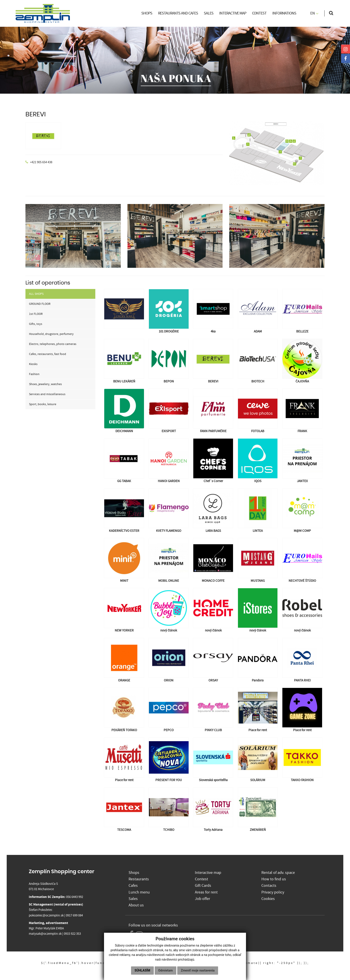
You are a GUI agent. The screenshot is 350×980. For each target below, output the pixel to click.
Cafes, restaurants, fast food (48, 354)
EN (314, 13)
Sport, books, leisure (43, 404)
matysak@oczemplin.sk (45, 934)
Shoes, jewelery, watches (45, 384)
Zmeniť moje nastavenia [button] (198, 970)
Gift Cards (203, 886)
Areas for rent (206, 892)
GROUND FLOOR (40, 304)
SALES (209, 13)
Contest (201, 879)
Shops (134, 873)
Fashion (34, 374)
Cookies (268, 899)
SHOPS (147, 13)
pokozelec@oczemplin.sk (46, 915)
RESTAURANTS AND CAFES (178, 13)
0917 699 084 (74, 915)
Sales (133, 899)
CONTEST (259, 13)
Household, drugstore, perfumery (51, 334)
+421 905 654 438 (41, 162)
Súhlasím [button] (142, 970)
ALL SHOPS (36, 294)
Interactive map (208, 873)
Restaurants (139, 879)
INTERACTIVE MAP (233, 13)
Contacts (269, 886)
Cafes (133, 886)
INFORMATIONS (284, 13)
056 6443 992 (75, 897)
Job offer (202, 899)
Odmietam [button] (166, 970)
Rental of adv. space (278, 873)
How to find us (274, 879)
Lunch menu (139, 892)
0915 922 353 (72, 934)
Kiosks (33, 364)
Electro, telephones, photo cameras (53, 344)
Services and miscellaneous (47, 394)
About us (136, 905)
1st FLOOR (36, 314)
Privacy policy (273, 892)
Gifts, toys (36, 324)
